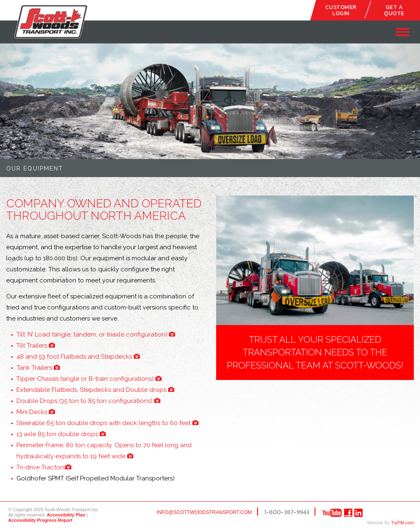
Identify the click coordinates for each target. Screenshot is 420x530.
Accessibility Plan (66, 515)
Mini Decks (36, 412)
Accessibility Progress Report (40, 520)
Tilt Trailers (36, 346)
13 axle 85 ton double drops (61, 434)
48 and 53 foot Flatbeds (78, 357)
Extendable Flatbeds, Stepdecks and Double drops (95, 390)
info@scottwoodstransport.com (204, 512)
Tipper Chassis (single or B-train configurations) (89, 379)
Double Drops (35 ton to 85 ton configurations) (88, 401)
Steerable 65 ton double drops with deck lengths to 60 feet (107, 423)
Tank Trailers (38, 368)
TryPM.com (402, 523)
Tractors (44, 467)
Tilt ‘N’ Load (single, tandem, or (96, 334)
